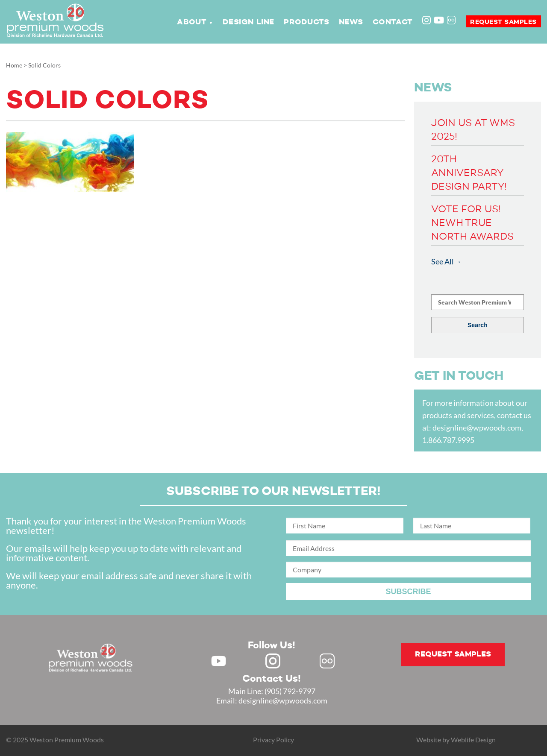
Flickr (452, 21)
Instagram (427, 21)
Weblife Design (473, 740)
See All (443, 261)
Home (14, 65)
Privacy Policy (273, 740)
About (192, 22)
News (351, 22)
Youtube (439, 20)
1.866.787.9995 (448, 440)
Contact (393, 22)
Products (306, 22)
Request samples (503, 22)
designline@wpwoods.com (477, 428)
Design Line (249, 22)
